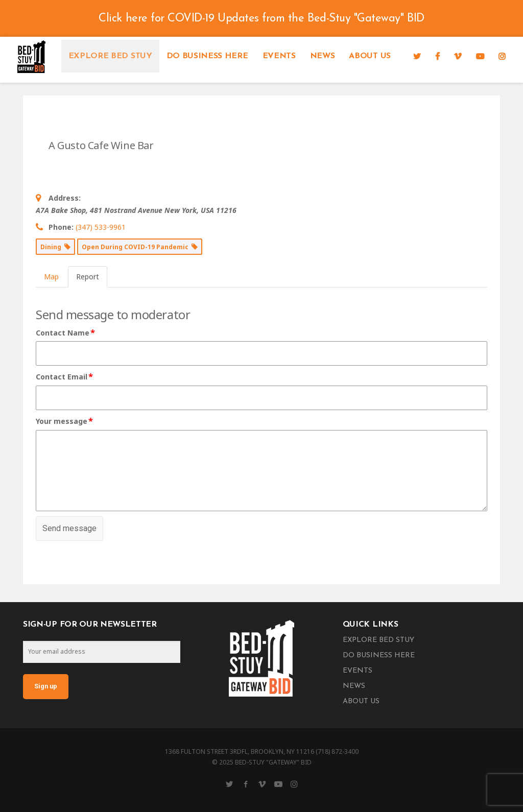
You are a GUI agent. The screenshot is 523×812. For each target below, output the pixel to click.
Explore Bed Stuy (110, 56)
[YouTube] (480, 56)
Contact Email (65, 377)
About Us (370, 56)
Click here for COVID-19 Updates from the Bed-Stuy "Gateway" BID (261, 19)
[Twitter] (417, 56)
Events (279, 56)
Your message (65, 421)
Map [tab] (51, 277)
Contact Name (66, 333)
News (323, 56)
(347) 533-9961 (101, 227)
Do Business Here (207, 56)
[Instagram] (502, 56)
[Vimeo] (458, 56)
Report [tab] (88, 277)
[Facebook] (437, 56)
